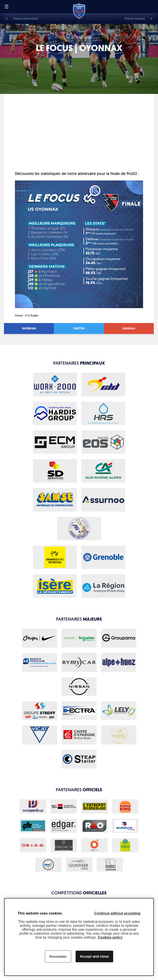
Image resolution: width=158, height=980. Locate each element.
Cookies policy (110, 937)
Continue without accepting (117, 913)
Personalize (58, 957)
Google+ (129, 328)
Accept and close (94, 956)
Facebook (29, 328)
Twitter (79, 328)
